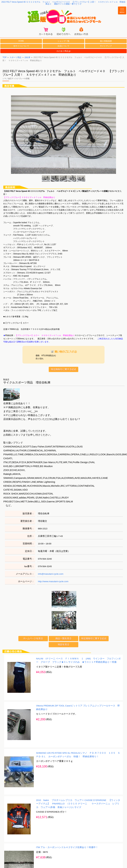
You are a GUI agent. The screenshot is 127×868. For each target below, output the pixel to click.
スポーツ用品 (15, 58)
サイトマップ (106, 46)
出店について (63, 46)
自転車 (27, 58)
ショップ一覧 (63, 42)
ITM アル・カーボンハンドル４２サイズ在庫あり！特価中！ (67, 848)
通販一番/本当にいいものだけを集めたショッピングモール (63, 17)
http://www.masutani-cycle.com (53, 582)
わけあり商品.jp (64, 52)
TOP (4, 58)
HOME (21, 41)
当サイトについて (21, 46)
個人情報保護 (106, 42)
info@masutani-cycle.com (51, 574)
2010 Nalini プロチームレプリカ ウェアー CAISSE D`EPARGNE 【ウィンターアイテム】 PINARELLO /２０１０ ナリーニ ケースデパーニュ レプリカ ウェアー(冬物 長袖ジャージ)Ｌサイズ (78, 804)
